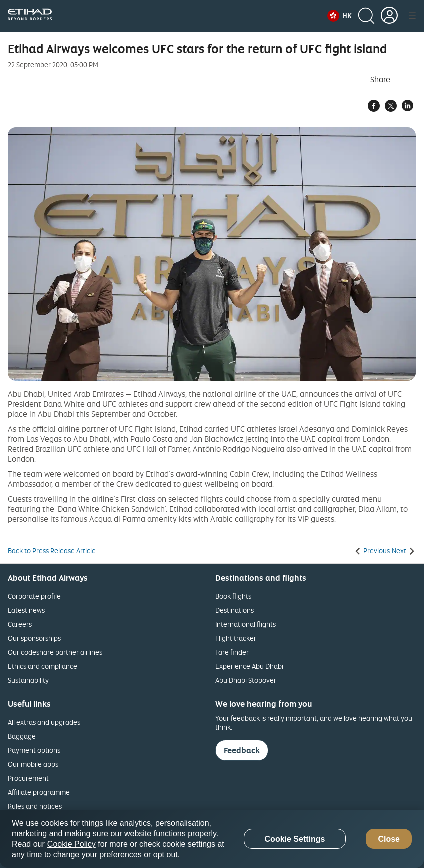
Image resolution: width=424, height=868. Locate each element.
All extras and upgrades (44, 722)
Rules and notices (35, 806)
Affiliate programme (39, 792)
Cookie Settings (295, 839)
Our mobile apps (33, 764)
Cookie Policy (72, 844)
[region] (212, 839)
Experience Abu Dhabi (249, 666)
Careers (20, 624)
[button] (340, 16)
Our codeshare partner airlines (55, 652)
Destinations (235, 610)
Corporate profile (34, 596)
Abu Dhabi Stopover (246, 680)
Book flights (233, 596)
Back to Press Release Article (52, 551)
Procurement (28, 778)
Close (389, 839)
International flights (246, 624)
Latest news (26, 610)
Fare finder (232, 652)
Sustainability (28, 680)
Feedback (242, 750)
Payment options (34, 750)
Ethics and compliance (43, 666)
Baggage (22, 736)
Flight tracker (236, 638)
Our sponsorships (34, 638)
